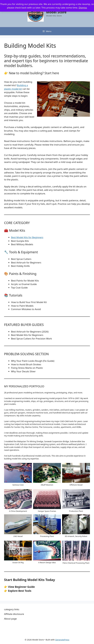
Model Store (56, 12)
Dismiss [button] (83, 8)
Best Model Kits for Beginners (27, 237)
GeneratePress (62, 640)
